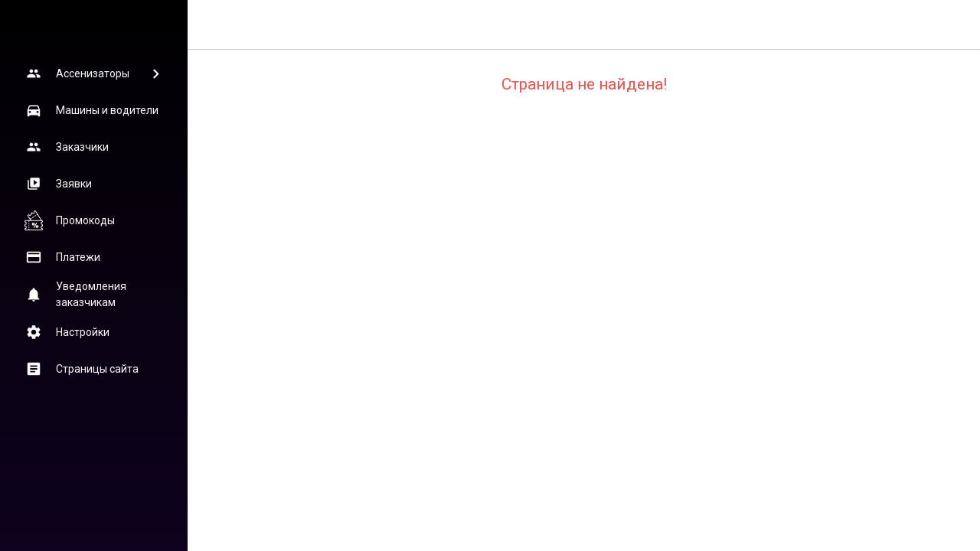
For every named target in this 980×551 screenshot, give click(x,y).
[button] (93, 73)
